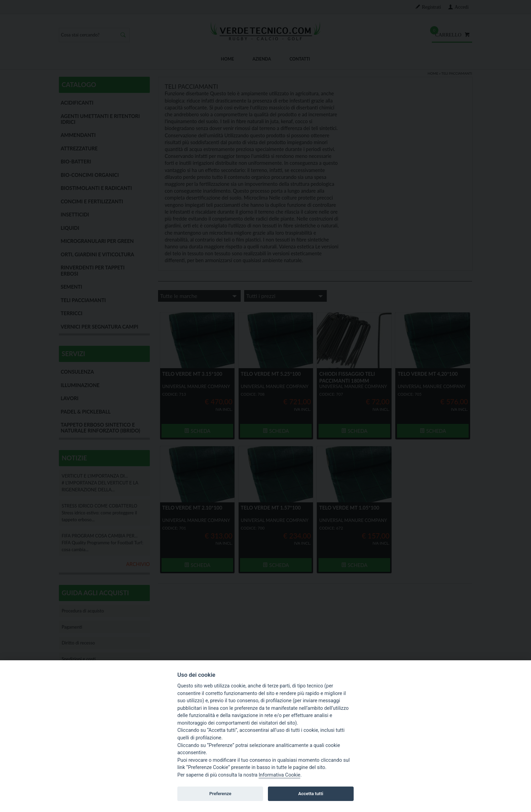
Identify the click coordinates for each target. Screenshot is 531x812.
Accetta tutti (311, 794)
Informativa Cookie (279, 775)
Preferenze (220, 794)
